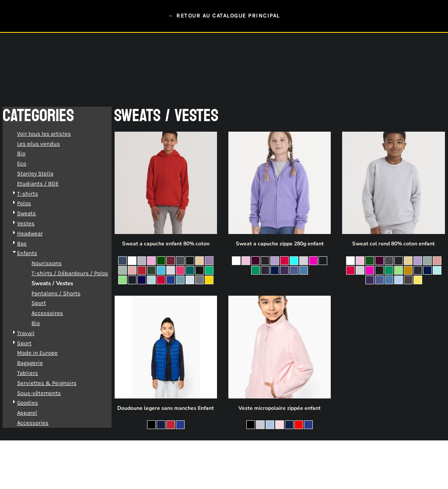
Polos (33, 203)
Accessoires (56, 313)
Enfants (36, 253)
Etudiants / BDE (47, 183)
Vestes (35, 223)
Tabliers (36, 373)
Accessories (42, 423)
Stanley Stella (44, 173)
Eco (30, 163)
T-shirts (36, 194)
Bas (31, 243)
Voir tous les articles (53, 134)
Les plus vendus (47, 144)
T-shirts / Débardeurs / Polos (79, 273)
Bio (30, 153)
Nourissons (55, 263)
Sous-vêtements (48, 393)
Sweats (35, 213)
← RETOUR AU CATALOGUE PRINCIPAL (224, 16)
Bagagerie (39, 363)
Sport (47, 303)
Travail (35, 333)
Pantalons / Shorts (65, 293)
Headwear (39, 233)
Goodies (36, 403)
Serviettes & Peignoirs (56, 383)
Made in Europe (46, 353)
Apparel (36, 413)
